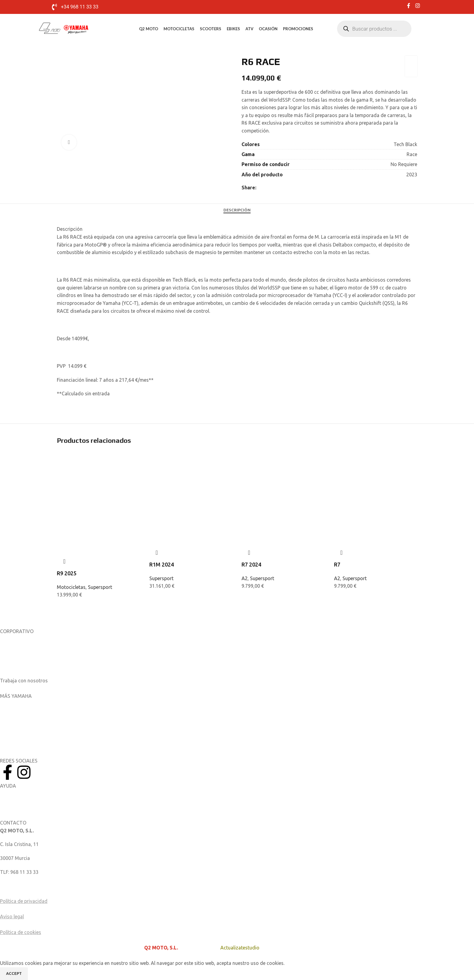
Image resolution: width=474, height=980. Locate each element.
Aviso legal (12, 916)
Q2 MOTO (149, 29)
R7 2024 (251, 564)
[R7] (376, 474)
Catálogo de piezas (21, 807)
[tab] (237, 210)
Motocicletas (179, 29)
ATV (249, 29)
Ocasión (268, 29)
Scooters (211, 29)
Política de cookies (21, 932)
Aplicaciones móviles (23, 704)
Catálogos (11, 667)
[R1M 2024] (191, 474)
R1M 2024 (162, 564)
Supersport (100, 587)
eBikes (233, 29)
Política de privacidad (24, 901)
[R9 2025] (99, 474)
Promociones (298, 29)
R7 (337, 564)
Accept (14, 973)
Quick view (64, 561)
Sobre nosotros (17, 639)
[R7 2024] (283, 474)
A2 (245, 578)
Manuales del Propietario (27, 793)
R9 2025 (67, 573)
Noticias (9, 653)
